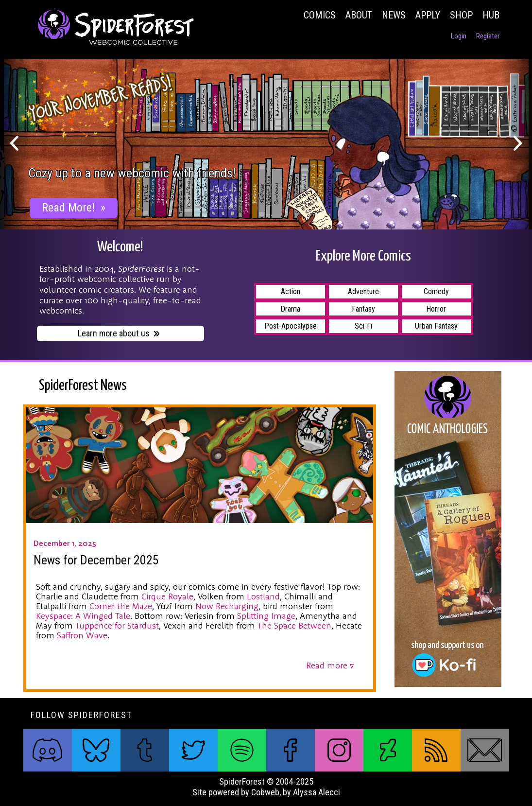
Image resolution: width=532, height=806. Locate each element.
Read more (330, 665)
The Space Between (294, 625)
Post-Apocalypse (291, 326)
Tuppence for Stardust (117, 625)
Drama (290, 309)
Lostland (263, 596)
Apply (428, 15)
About (359, 15)
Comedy (436, 291)
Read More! (74, 208)
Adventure (363, 291)
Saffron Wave (82, 635)
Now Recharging (227, 606)
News (394, 15)
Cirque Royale (167, 596)
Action (291, 291)
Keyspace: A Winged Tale (83, 616)
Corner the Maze (121, 606)
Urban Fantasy (436, 326)
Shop (461, 15)
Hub (491, 15)
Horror (436, 309)
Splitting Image (266, 616)
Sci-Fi (363, 326)
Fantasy (363, 309)
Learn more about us (119, 334)
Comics (320, 15)
